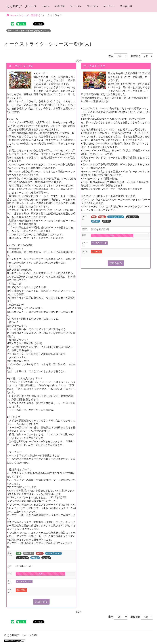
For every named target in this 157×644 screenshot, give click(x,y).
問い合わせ (126, 6)
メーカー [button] (109, 6)
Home (46, 6)
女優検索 (60, 6)
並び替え (134, 56)
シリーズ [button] (76, 6)
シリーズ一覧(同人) (29, 15)
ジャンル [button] (92, 6)
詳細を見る (41, 602)
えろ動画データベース (22, 6)
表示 (109, 56)
